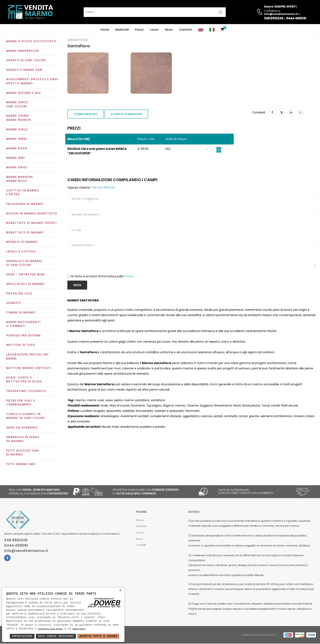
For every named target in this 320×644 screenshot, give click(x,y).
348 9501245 (274, 18)
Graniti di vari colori (26, 61)
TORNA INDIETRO (86, 115)
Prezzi (139, 30)
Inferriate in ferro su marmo (23, 440)
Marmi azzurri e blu (23, 93)
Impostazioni (22, 636)
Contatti (186, 30)
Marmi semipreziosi (23, 51)
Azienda (141, 527)
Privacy (129, 277)
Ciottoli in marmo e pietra (23, 193)
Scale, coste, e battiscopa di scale (24, 380)
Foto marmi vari (21, 464)
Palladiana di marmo (25, 204)
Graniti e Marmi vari (24, 70)
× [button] (120, 590)
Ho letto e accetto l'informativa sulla (102, 277)
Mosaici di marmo (22, 242)
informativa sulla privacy (50, 629)
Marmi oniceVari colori (17, 105)
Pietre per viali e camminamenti (21, 403)
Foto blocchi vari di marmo (23, 453)
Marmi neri (16, 158)
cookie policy (79, 629)
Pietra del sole (19, 294)
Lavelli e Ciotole (21, 252)
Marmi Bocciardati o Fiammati (23, 324)
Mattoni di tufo (21, 345)
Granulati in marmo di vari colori (24, 263)
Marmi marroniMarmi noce (19, 179)
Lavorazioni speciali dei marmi (27, 357)
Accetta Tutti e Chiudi (98, 636)
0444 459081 (296, 18)
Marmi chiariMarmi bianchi (19, 118)
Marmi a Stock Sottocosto (31, 42)
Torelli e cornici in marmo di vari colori (26, 416)
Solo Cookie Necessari (56, 636)
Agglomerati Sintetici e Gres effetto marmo (32, 82)
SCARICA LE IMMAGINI (126, 115)
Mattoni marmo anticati (29, 369)
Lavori (154, 30)
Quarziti (14, 303)
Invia (77, 286)
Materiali (122, 30)
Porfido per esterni (23, 336)
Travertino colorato (26, 391)
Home (105, 30)
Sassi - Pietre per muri (26, 275)
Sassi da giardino (22, 428)
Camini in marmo (21, 313)
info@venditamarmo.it (26, 551)
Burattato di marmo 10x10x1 (31, 223)
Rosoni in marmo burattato (32, 214)
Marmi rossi (17, 149)
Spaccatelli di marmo (25, 284)
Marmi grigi (17, 168)
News (169, 30)
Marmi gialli (17, 130)
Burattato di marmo (25, 233)
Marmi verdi (17, 139)
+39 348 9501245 (102, 188)
